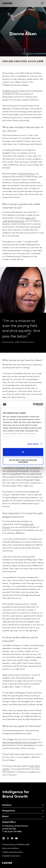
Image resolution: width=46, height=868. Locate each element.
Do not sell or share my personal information (23, 461)
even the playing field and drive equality (20, 742)
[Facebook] (12, 839)
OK (23, 452)
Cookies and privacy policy (12, 852)
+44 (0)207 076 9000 (13, 832)
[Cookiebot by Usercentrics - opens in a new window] (33, 405)
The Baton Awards (10, 91)
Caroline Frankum (27, 174)
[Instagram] (8, 839)
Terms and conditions (10, 848)
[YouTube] (4, 839)
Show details (33, 444)
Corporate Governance (11, 856)
